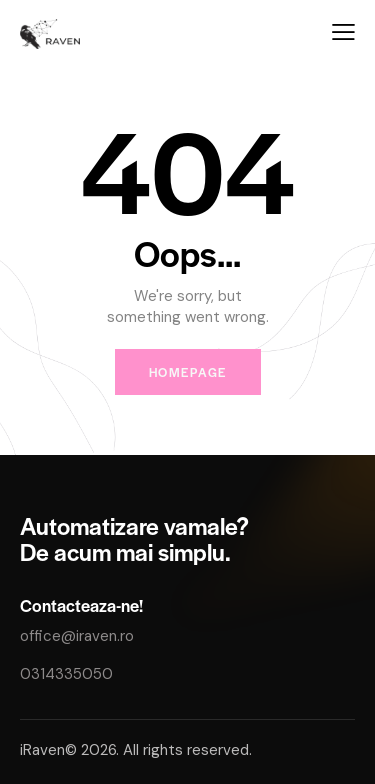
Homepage (188, 372)
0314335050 (66, 674)
